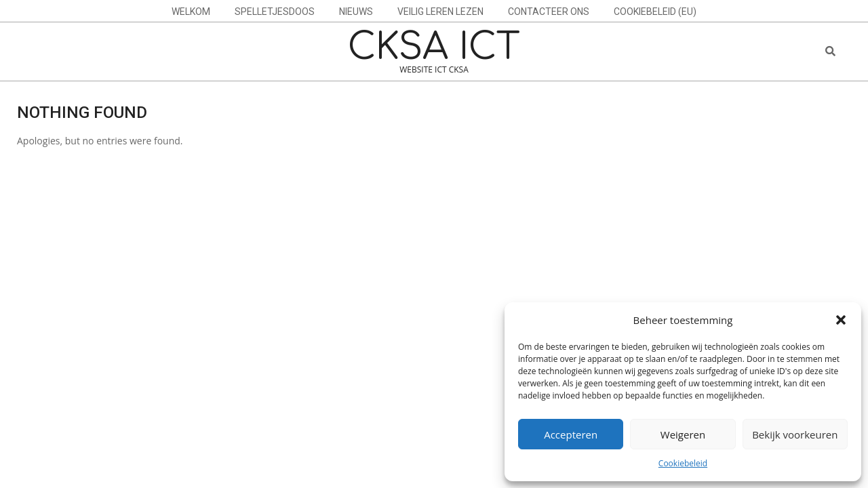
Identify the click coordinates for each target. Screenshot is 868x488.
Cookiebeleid (683, 463)
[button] (841, 320)
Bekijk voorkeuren (795, 434)
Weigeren (683, 434)
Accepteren (571, 434)
